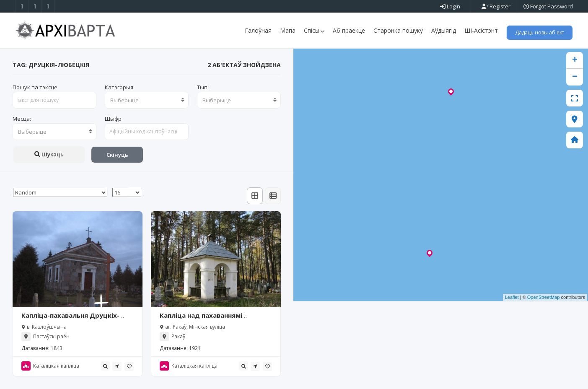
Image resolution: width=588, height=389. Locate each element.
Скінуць (117, 155)
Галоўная (258, 30)
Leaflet (512, 298)
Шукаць (49, 154)
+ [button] (575, 60)
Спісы (314, 30)
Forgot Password (548, 6)
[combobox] (147, 100)
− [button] (575, 77)
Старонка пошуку (398, 30)
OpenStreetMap (544, 298)
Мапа (288, 30)
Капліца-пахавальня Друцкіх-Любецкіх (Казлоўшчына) (70, 319)
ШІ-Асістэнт (481, 30)
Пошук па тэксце (35, 87)
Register (496, 6)
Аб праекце (349, 30)
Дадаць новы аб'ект (540, 32)
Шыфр (113, 119)
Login (450, 6)
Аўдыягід (444, 30)
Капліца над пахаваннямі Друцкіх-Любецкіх (201, 319)
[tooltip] (105, 366)
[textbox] (147, 100)
